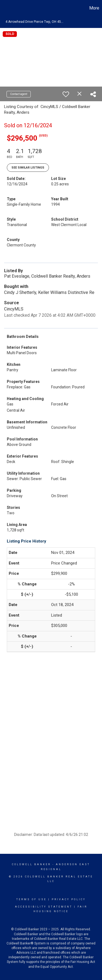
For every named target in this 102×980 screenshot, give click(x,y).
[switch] (66, 94)
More (94, 8)
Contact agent (19, 94)
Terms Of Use (31, 899)
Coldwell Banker (31, 864)
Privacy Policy (69, 899)
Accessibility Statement (44, 907)
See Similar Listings (28, 168)
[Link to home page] (5, 8)
